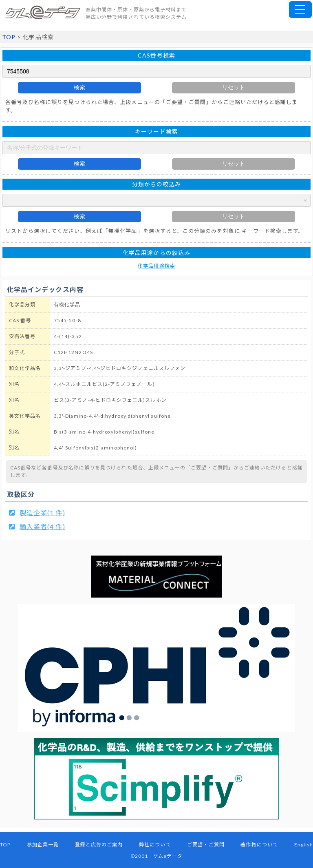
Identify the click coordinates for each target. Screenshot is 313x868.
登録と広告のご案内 (99, 845)
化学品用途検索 (156, 266)
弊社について (155, 845)
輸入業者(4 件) (42, 526)
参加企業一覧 (43, 845)
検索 (79, 87)
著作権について (259, 845)
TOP (9, 37)
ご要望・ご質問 (206, 845)
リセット (234, 87)
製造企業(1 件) (42, 513)
